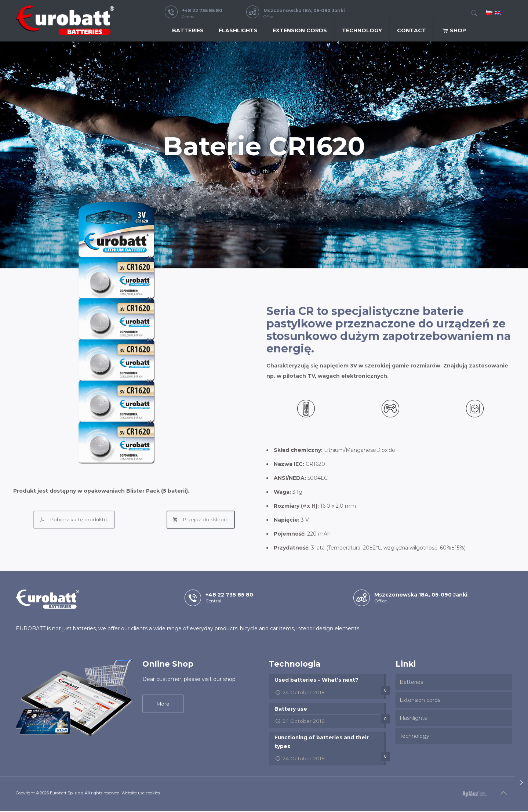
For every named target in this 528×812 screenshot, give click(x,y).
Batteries (411, 682)
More (163, 704)
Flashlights (413, 718)
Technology (414, 736)
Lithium (268, 171)
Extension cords (420, 700)
